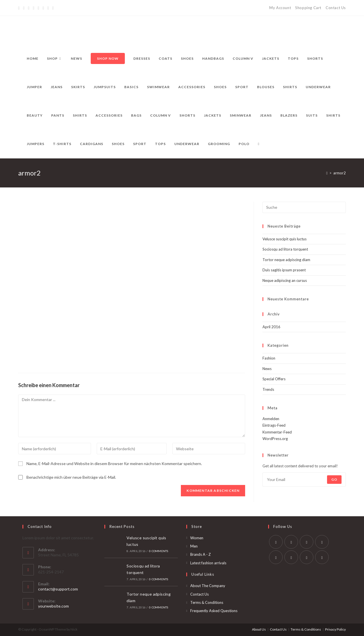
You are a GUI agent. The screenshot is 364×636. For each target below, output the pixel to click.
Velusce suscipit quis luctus (285, 239)
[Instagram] (39, 8)
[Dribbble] (33, 8)
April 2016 (271, 327)
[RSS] (53, 8)
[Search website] (258, 144)
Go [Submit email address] (334, 479)
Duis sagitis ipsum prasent (284, 270)
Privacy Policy (335, 629)
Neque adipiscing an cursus (285, 280)
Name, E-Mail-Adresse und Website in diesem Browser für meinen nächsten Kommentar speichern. (114, 463)
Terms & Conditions (207, 602)
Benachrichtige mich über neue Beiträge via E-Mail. (71, 477)
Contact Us (336, 8)
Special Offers (274, 379)
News (267, 369)
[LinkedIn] (322, 542)
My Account (280, 8)
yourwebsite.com (53, 606)
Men (194, 546)
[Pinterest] (29, 8)
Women (197, 538)
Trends (268, 389)
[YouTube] (43, 8)
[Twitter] (20, 8)
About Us (259, 629)
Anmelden (271, 419)
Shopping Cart (308, 8)
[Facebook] (24, 8)
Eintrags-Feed (274, 425)
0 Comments (159, 551)
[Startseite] (327, 173)
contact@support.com (58, 589)
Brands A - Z (200, 554)
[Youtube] (307, 557)
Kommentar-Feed (277, 432)
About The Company (208, 586)
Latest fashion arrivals (208, 563)
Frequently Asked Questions (214, 611)
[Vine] (48, 8)
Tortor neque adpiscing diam (286, 260)
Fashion (269, 358)
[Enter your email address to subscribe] (304, 480)
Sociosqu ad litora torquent (285, 249)
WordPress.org (275, 439)
